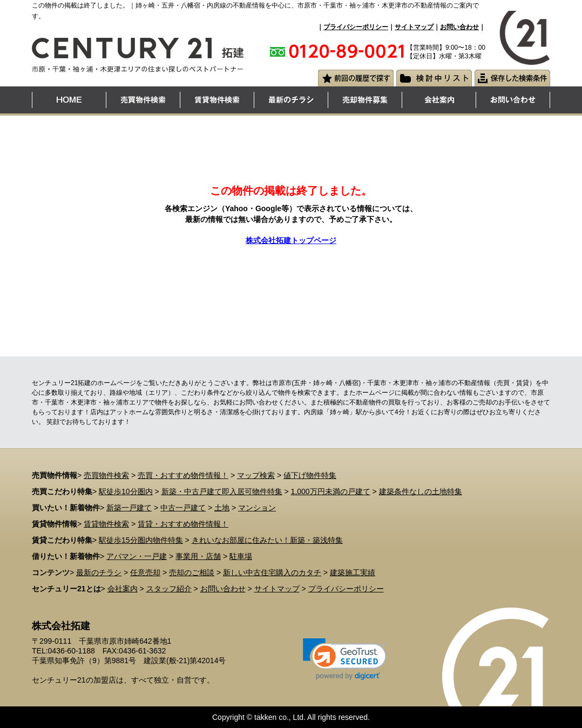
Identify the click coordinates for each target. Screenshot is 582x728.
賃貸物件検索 (106, 524)
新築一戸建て (129, 508)
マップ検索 (256, 475)
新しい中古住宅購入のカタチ (272, 572)
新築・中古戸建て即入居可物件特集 (222, 491)
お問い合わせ (459, 27)
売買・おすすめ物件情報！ (183, 475)
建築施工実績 (353, 572)
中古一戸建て (183, 508)
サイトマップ (414, 27)
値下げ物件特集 (310, 475)
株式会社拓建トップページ (291, 240)
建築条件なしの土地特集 (421, 491)
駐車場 (241, 556)
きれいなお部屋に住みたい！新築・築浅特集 (267, 540)
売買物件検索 (106, 475)
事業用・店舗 (198, 556)
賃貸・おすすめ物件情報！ (183, 524)
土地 (222, 508)
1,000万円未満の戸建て (331, 491)
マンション (257, 508)
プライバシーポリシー (356, 27)
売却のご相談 (192, 572)
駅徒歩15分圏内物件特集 (141, 540)
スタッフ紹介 (169, 589)
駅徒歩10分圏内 (126, 491)
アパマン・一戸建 (137, 556)
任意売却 (145, 572)
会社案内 (123, 589)
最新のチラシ (99, 572)
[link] (345, 659)
